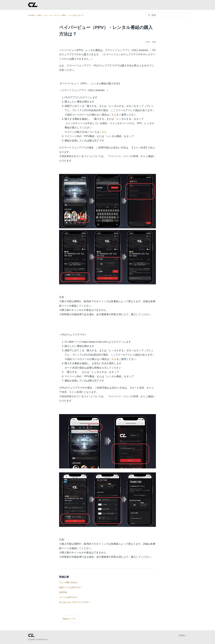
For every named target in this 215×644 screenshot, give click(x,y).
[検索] (166, 15)
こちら (113, 115)
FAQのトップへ (69, 619)
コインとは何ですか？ (69, 597)
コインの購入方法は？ (69, 582)
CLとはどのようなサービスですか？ (75, 602)
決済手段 (63, 592)
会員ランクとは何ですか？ (71, 587)
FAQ (39, 15)
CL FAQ (31, 15)
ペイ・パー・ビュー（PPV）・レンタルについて (64, 15)
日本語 (183, 635)
